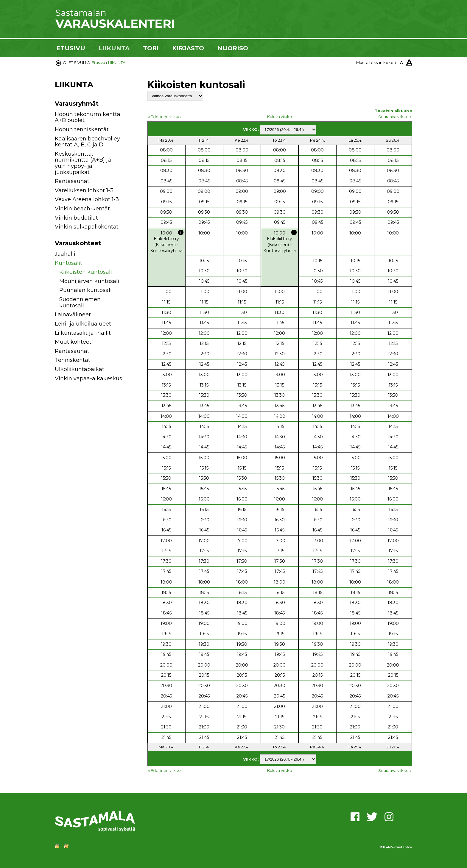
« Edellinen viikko (164, 117)
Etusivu (98, 62)
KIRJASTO (188, 48)
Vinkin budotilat (76, 218)
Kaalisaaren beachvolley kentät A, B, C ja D (87, 142)
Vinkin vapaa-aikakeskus (88, 379)
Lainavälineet (73, 315)
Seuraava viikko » (395, 117)
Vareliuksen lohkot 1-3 (84, 190)
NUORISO (233, 48)
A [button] (401, 62)
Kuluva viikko (280, 117)
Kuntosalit (69, 263)
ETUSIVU (71, 48)
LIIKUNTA (114, 48)
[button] (130, 255)
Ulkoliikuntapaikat (80, 369)
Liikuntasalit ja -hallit (83, 333)
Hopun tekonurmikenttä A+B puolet (88, 117)
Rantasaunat (72, 181)
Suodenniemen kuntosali (80, 302)
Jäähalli (65, 254)
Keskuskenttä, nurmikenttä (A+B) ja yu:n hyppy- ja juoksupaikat (83, 163)
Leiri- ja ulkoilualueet (83, 324)
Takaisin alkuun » (393, 111)
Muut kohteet (73, 342)
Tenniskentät (73, 360)
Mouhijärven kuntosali (89, 281)
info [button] (181, 232)
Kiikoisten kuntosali (86, 272)
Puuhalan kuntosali (85, 290)
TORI (151, 48)
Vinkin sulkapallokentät (87, 227)
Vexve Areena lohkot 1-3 (87, 199)
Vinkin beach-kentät (82, 209)
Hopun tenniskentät (82, 129)
